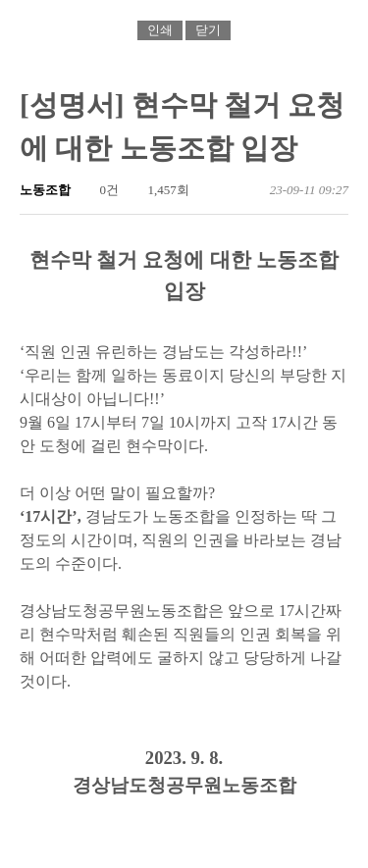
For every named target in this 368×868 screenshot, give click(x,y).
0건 (101, 190)
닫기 (208, 30)
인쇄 (160, 30)
